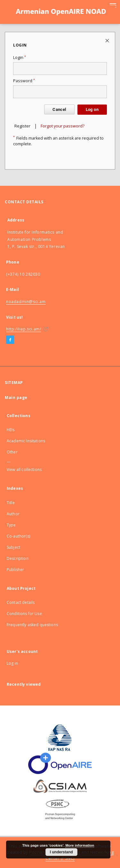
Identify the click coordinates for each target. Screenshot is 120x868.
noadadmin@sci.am (26, 302)
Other (12, 452)
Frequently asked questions (32, 625)
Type (11, 525)
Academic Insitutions (26, 441)
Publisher (15, 570)
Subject (13, 547)
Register (22, 126)
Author (13, 514)
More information (80, 845)
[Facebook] (10, 340)
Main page (16, 398)
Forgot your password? (63, 126)
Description (18, 558)
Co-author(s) (18, 536)
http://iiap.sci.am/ (24, 329)
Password (24, 81)
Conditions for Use (24, 614)
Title (11, 503)
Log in (12, 663)
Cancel (59, 109)
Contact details (21, 602)
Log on (92, 109)
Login (20, 58)
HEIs (11, 430)
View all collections (24, 470)
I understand (61, 852)
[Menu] (113, 5)
